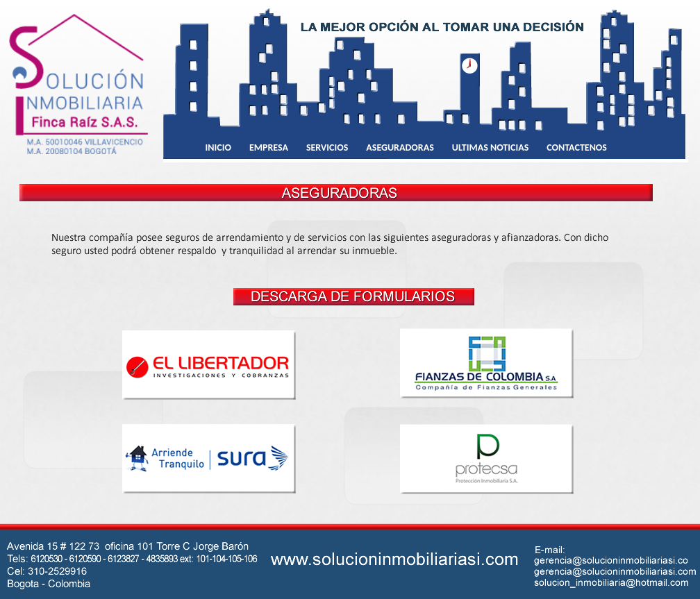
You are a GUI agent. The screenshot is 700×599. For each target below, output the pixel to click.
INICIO (218, 147)
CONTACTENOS (577, 147)
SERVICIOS (327, 147)
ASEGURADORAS (400, 147)
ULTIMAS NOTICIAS (491, 147)
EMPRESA (269, 147)
